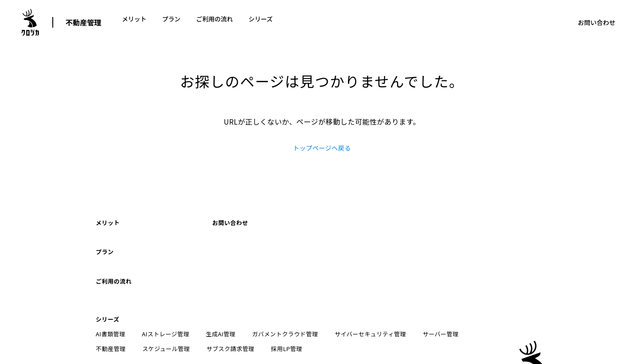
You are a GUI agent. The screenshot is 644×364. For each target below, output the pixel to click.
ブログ (316, 333)
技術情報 (352, 333)
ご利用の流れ (216, 22)
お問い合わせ (597, 22)
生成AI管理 (216, 295)
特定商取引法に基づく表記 (257, 333)
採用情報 (390, 333)
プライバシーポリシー (177, 333)
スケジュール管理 (119, 310)
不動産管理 (84, 22)
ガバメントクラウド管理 (278, 295)
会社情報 (428, 333)
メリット (135, 22)
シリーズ (263, 22)
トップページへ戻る (322, 148)
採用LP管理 (236, 310)
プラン (172, 22)
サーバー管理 (429, 295)
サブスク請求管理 (181, 310)
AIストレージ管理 (163, 295)
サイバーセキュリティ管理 (361, 295)
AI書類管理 (110, 295)
